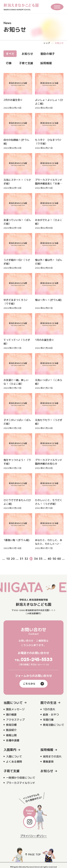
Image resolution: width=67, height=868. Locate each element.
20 (13, 559)
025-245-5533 (37, 659)
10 (8, 559)
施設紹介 (11, 730)
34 (36, 559)
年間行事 (48, 720)
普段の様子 (47, 54)
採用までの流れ (52, 756)
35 (41, 559)
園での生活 (48, 703)
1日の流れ (49, 709)
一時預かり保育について (21, 778)
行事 (9, 63)
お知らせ (27, 54)
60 (59, 559)
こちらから (33, 684)
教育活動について (54, 725)
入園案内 (10, 750)
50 (54, 559)
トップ (47, 43)
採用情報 (46, 63)
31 (22, 559)
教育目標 (11, 725)
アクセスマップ (15, 720)
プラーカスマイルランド (21, 783)
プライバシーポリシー (33, 836)
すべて (10, 54)
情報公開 (11, 735)
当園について (13, 703)
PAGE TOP (33, 854)
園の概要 (11, 715)
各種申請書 (13, 740)
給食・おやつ (51, 715)
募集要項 (48, 762)
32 (26, 559)
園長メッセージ (15, 709)
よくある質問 (14, 762)
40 (49, 559)
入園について (14, 756)
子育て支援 (26, 63)
